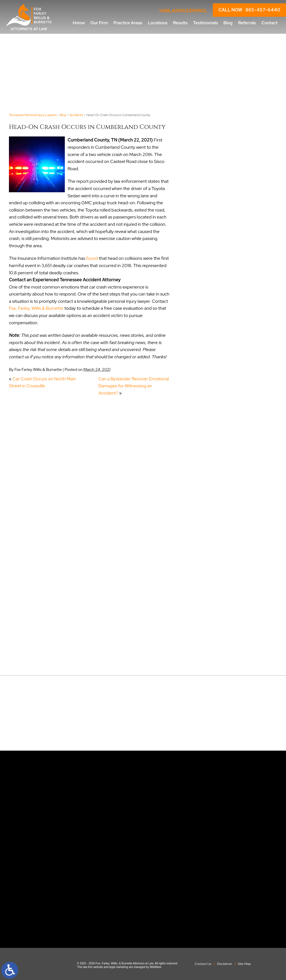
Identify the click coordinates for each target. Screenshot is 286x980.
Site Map (245, 964)
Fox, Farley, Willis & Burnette (36, 308)
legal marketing (119, 967)
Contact (270, 23)
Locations (158, 23)
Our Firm (99, 23)
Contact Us (203, 964)
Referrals (247, 23)
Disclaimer (225, 964)
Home (79, 23)
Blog (228, 23)
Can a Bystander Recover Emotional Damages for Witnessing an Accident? (134, 386)
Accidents (76, 115)
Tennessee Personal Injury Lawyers (33, 115)
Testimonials (205, 23)
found (92, 258)
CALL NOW (249, 10)
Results (180, 23)
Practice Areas (128, 23)
